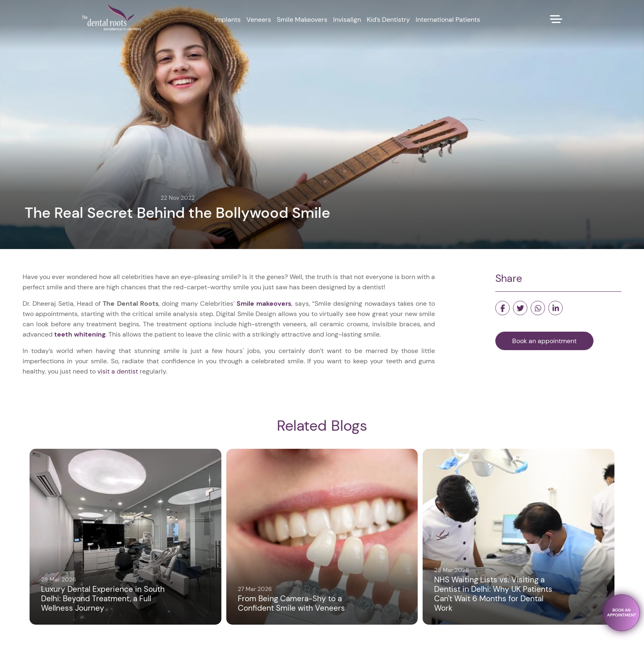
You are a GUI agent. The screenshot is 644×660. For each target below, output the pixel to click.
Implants (228, 20)
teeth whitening (80, 334)
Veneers (259, 20)
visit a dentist (118, 371)
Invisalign (347, 20)
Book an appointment (544, 341)
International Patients (448, 20)
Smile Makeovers (302, 20)
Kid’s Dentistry (388, 20)
